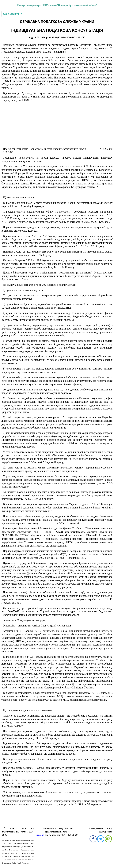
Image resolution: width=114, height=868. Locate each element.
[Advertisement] (57, 125)
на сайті (40, 835)
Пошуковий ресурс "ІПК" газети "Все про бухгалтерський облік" (57, 5)
